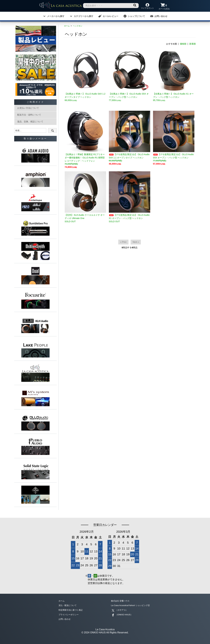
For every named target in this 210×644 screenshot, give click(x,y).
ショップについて (134, 16)
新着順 (193, 44)
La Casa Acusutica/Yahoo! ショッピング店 (131, 606)
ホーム (67, 26)
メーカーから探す (54, 16)
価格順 (183, 44)
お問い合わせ (159, 16)
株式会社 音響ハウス (121, 601)
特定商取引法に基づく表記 (71, 610)
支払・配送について (68, 606)
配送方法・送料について (29, 115)
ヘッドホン (78, 26)
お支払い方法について (28, 108)
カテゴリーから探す (81, 16)
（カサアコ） (120, 610)
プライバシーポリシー (69, 615)
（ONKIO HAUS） (122, 615)
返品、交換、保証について (30, 122)
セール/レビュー (108, 16)
